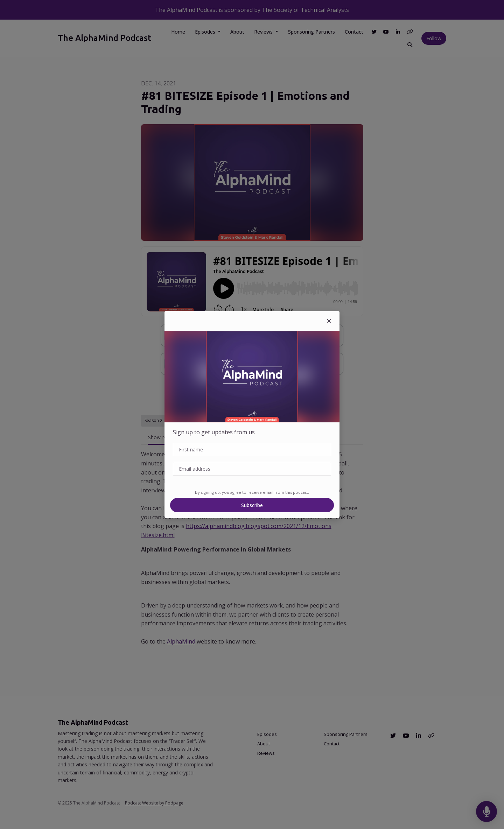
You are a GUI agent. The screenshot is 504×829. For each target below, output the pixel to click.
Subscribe (252, 505)
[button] (329, 321)
